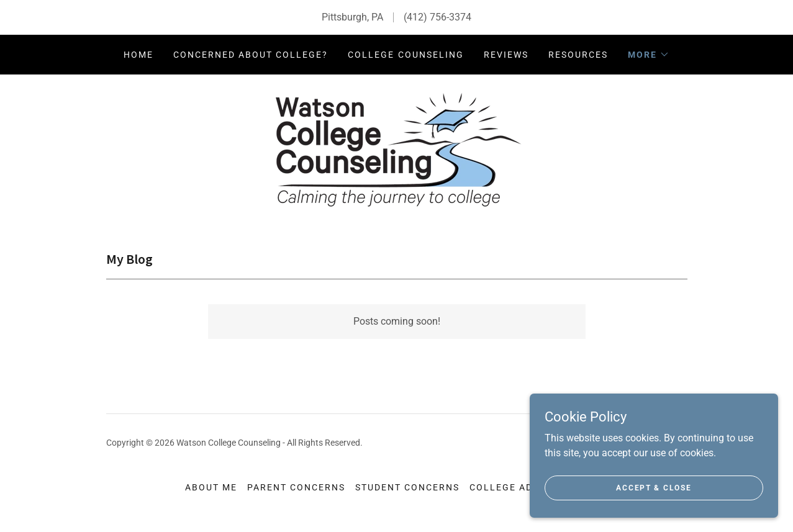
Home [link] (138, 55)
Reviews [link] (506, 55)
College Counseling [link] (406, 55)
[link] (396, 149)
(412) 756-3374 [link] (437, 17)
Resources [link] (578, 55)
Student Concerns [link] (407, 487)
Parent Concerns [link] (296, 487)
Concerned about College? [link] (251, 55)
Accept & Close (654, 487)
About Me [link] (211, 487)
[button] (649, 55)
